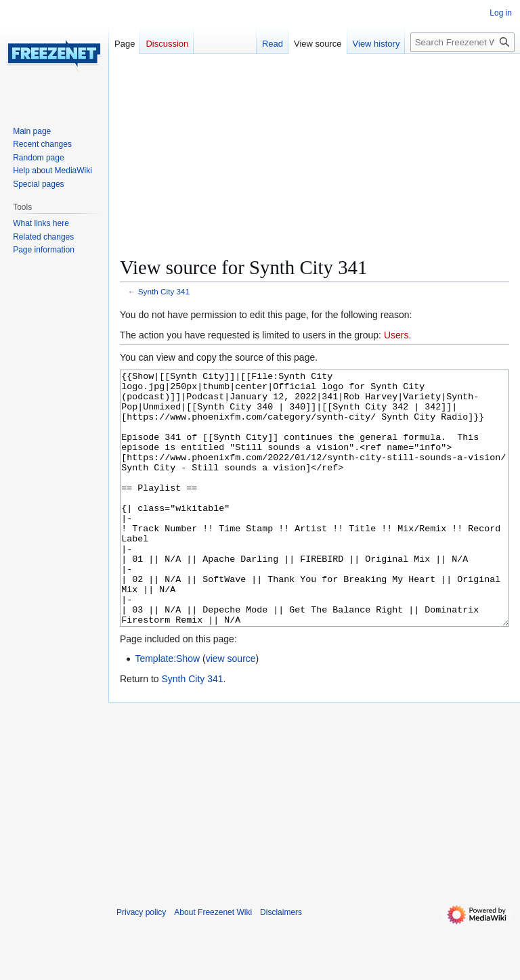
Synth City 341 (164, 291)
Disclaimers (281, 963)
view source (231, 709)
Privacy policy (141, 963)
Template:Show (167, 709)
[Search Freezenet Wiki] (462, 42)
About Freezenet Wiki (213, 963)
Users (396, 335)
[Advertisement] (315, 160)
